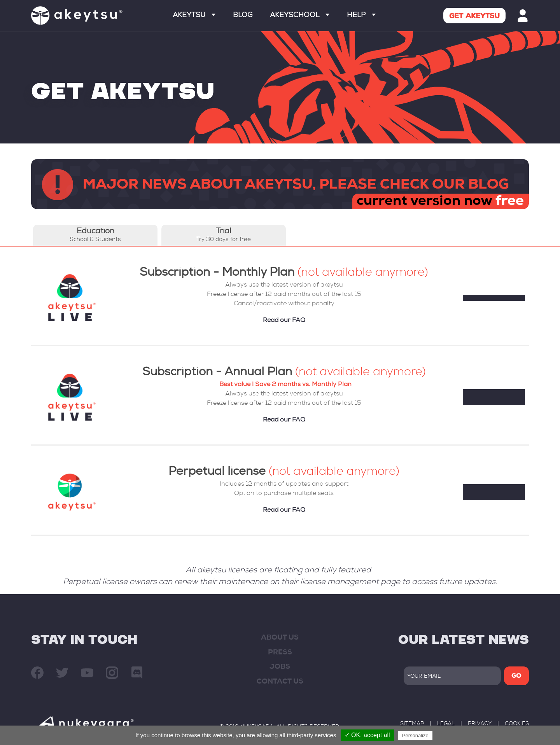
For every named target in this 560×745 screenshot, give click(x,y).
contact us (280, 682)
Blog (243, 16)
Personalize (415, 735)
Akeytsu (194, 16)
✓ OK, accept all (367, 735)
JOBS (280, 667)
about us (280, 638)
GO (516, 677)
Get (474, 17)
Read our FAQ (284, 321)
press (280, 653)
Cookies (517, 724)
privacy (480, 724)
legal (446, 724)
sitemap (412, 724)
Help (361, 16)
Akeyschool (300, 16)
